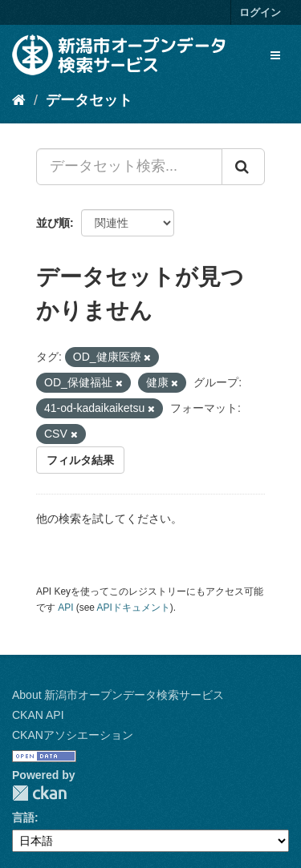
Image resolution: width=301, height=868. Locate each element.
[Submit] (243, 167)
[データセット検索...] (129, 167)
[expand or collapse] (275, 55)
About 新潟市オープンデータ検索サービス (118, 695)
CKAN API (38, 715)
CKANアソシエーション (73, 735)
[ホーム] (19, 100)
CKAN (39, 793)
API (65, 608)
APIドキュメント (134, 608)
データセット (89, 100)
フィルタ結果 (80, 460)
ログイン (260, 12)
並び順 (53, 223)
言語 (23, 818)
